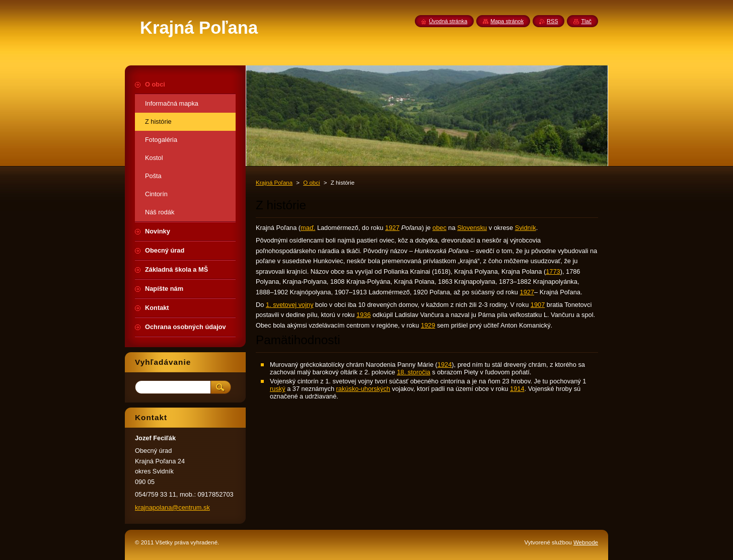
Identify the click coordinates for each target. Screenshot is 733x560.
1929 (428, 325)
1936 (363, 315)
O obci (311, 183)
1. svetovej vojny (290, 305)
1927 (392, 228)
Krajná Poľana (274, 183)
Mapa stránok (507, 21)
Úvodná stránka (448, 21)
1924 (445, 365)
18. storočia (414, 372)
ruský (278, 389)
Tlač (586, 21)
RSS (552, 21)
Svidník (526, 228)
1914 (517, 389)
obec (439, 228)
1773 (553, 271)
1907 (538, 305)
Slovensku (472, 228)
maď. (308, 228)
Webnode (586, 542)
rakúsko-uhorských (363, 389)
